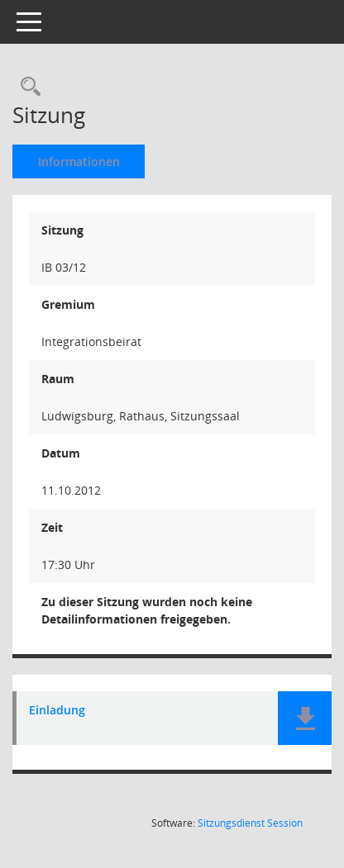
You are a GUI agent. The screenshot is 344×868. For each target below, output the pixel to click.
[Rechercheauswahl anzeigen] (26, 87)
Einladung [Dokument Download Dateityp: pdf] (57, 711)
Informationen (79, 161)
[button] (305, 718)
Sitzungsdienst (250, 823)
